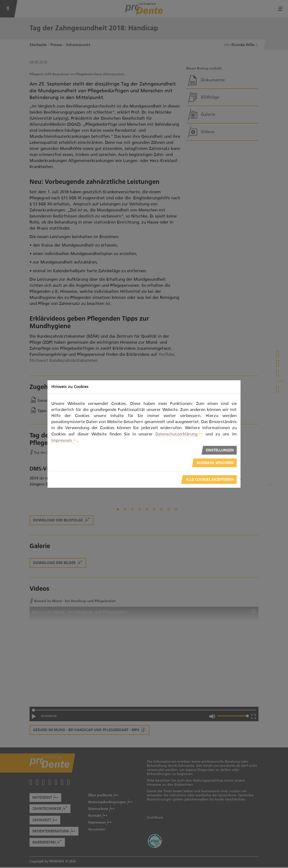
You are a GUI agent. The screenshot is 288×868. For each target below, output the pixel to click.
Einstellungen (220, 450)
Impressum (62, 440)
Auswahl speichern (215, 463)
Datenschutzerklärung (176, 434)
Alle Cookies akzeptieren (210, 480)
